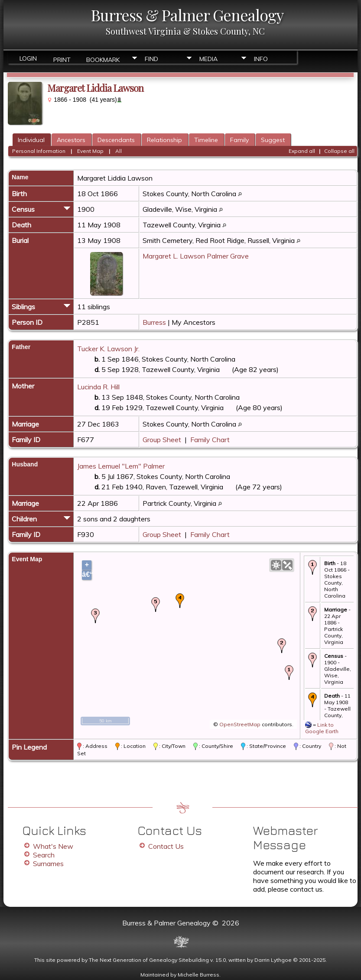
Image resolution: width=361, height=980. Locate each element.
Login (28, 58)
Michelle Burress (198, 975)
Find (151, 59)
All (119, 151)
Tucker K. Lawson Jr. (108, 349)
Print (62, 59)
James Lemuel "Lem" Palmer (121, 466)
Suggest (273, 140)
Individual (31, 140)
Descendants (116, 140)
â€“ (87, 574)
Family (239, 140)
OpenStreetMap (240, 724)
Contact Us (166, 846)
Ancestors (71, 140)
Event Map (90, 151)
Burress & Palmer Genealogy (187, 15)
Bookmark (103, 59)
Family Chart (210, 440)
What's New (53, 846)
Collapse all (339, 151)
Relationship (164, 140)
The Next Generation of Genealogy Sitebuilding (149, 960)
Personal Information (39, 151)
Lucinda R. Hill (98, 387)
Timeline (206, 140)
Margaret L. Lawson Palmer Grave (196, 256)
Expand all (302, 151)
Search (44, 855)
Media (208, 59)
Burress (154, 322)
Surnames (48, 864)
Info (261, 59)
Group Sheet (162, 440)
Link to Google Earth (322, 728)
